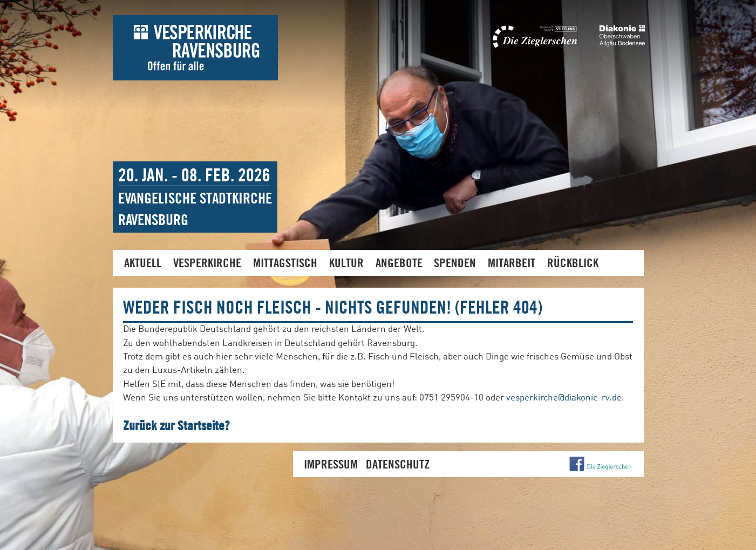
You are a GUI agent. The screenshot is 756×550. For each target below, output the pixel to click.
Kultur (346, 263)
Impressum (331, 464)
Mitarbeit (512, 263)
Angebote (399, 263)
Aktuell (143, 263)
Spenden (455, 263)
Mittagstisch (285, 263)
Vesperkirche (207, 263)
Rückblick (573, 263)
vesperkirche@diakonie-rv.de (564, 398)
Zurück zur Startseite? (176, 425)
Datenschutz (398, 464)
